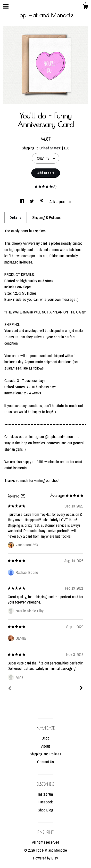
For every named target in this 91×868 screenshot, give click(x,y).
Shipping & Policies (46, 217)
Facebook (46, 802)
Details (15, 217)
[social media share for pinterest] (42, 202)
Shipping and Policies (45, 754)
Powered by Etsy (46, 858)
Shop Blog (46, 810)
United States (50, 148)
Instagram (46, 794)
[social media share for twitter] (32, 202)
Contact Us (45, 762)
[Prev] (10, 689)
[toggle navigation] (6, 6)
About (46, 746)
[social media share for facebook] (23, 202)
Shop (45, 738)
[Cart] (85, 7)
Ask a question (60, 202)
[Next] (81, 688)
